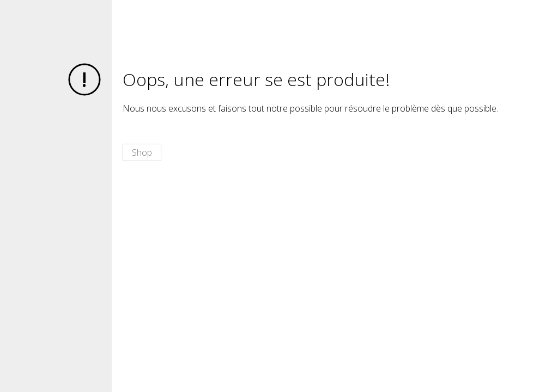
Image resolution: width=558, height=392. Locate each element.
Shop (142, 152)
